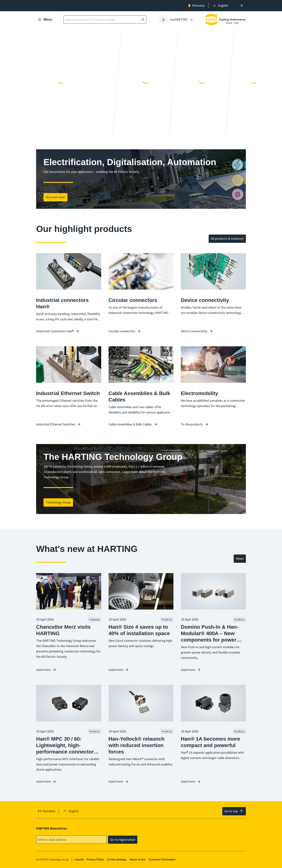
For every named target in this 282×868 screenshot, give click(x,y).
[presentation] (220, 6)
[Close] (242, 6)
